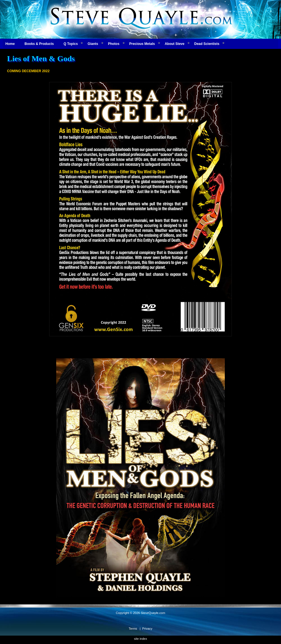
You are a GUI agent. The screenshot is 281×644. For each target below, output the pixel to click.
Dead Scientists (207, 44)
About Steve (175, 44)
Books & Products (39, 44)
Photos (114, 44)
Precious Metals (142, 44)
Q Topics (71, 44)
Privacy (147, 629)
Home (10, 44)
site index (140, 639)
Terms (133, 629)
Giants (93, 44)
